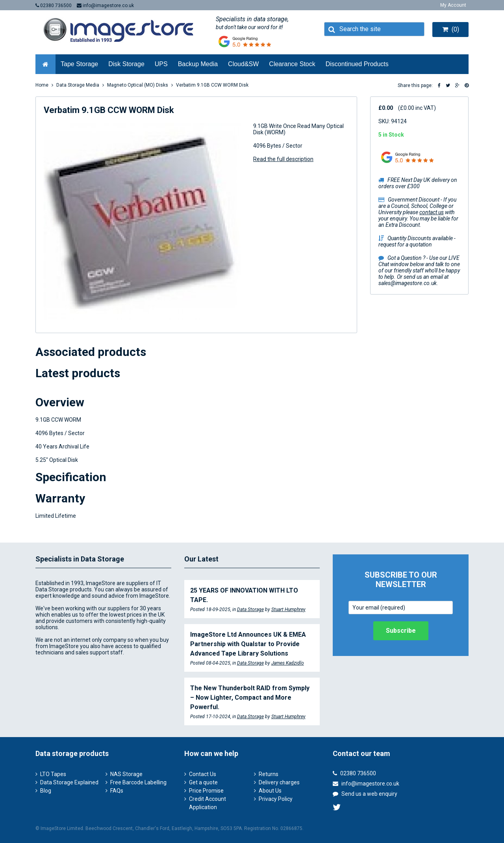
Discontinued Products (357, 64)
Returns (269, 774)
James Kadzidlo (288, 663)
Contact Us (203, 774)
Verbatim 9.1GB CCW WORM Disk (212, 85)
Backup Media (198, 64)
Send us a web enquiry (365, 794)
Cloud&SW (243, 64)
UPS (161, 64)
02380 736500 (54, 6)
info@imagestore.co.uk (105, 6)
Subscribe (401, 631)
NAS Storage (126, 774)
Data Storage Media (78, 85)
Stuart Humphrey (288, 610)
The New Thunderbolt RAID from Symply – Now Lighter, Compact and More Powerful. (250, 698)
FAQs (117, 791)
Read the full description (283, 159)
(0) (451, 29)
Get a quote (203, 782)
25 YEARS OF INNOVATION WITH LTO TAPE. (244, 595)
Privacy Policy (276, 799)
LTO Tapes (53, 774)
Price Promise (206, 791)
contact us (432, 212)
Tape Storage (79, 64)
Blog (46, 791)
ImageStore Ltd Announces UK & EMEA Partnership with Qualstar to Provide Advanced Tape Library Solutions (248, 644)
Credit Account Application (208, 803)
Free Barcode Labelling (138, 782)
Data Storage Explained (69, 782)
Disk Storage (126, 64)
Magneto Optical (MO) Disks (138, 85)
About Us (270, 791)
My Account (453, 5)
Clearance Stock (292, 64)
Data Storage (250, 610)
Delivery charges (279, 782)
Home (42, 85)
